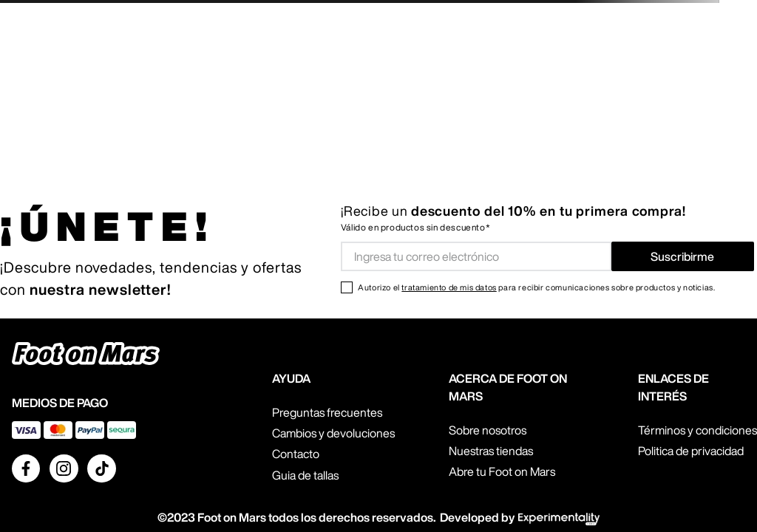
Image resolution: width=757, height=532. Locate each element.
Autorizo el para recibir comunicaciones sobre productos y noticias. (536, 287)
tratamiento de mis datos (449, 287)
